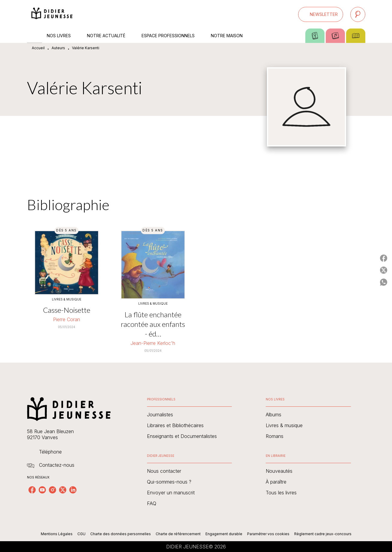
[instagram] (52, 490)
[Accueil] (52, 14)
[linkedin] (73, 490)
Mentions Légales (57, 534)
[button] (321, 14)
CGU (81, 534)
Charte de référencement (178, 534)
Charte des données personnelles (121, 534)
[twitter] (63, 490)
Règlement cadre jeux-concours (323, 534)
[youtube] (42, 490)
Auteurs (58, 48)
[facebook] (32, 490)
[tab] (34, 36)
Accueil (38, 48)
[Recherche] (358, 14)
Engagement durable (224, 534)
